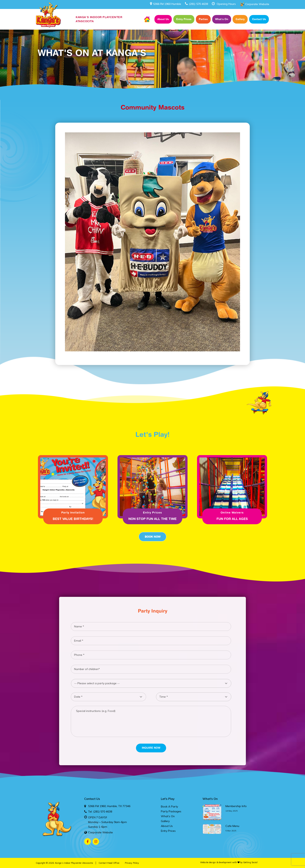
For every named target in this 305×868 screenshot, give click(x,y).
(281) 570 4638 (196, 4)
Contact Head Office (109, 863)
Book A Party (169, 806)
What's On (210, 799)
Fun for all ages (232, 519)
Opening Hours (226, 4)
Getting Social (250, 862)
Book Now (152, 537)
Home (147, 19)
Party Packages (171, 811)
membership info (236, 806)
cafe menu (232, 826)
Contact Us (259, 19)
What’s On (222, 19)
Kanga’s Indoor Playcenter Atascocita (74, 863)
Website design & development (216, 862)
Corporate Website (257, 4)
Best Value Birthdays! (73, 519)
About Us (163, 19)
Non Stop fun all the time (152, 519)
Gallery (240, 19)
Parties (203, 19)
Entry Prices (184, 19)
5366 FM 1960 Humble (166, 4)
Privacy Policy (132, 863)
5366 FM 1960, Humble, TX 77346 (109, 806)
